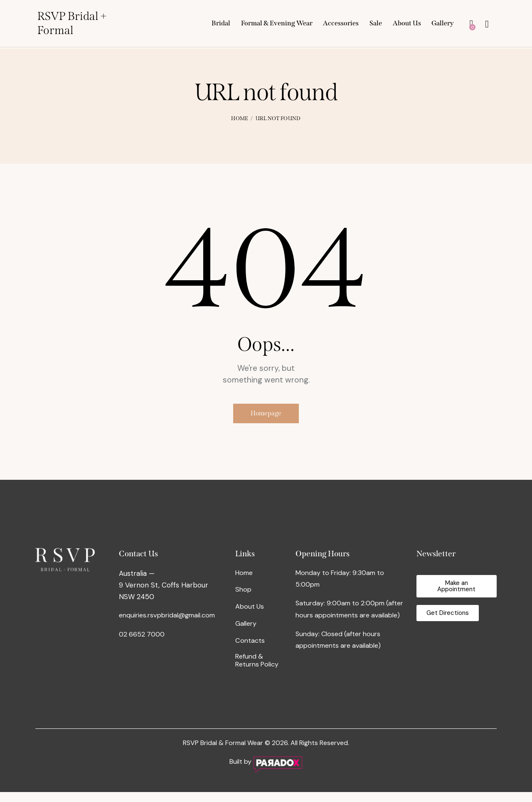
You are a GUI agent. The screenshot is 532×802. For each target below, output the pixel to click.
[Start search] (487, 25)
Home (240, 118)
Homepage (266, 417)
